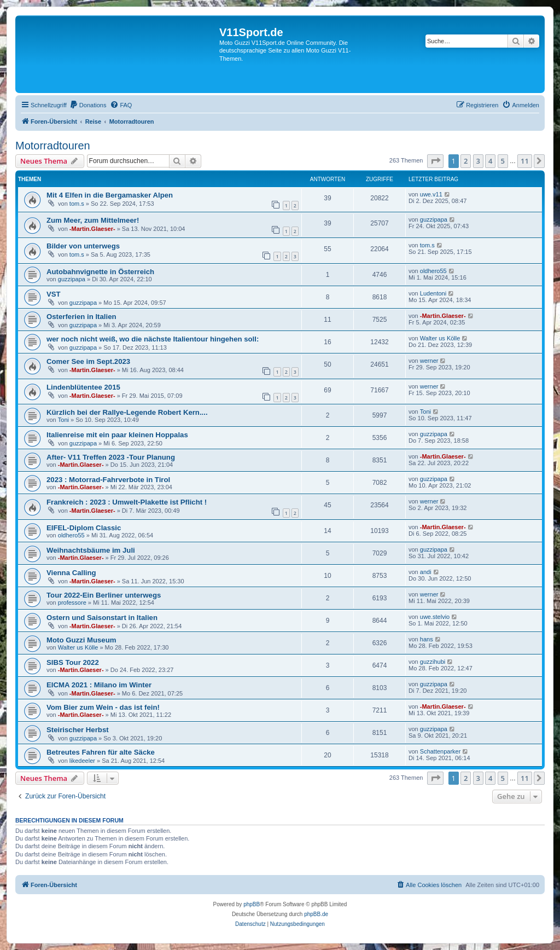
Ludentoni (433, 293)
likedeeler (82, 761)
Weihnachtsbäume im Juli (91, 550)
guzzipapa (434, 219)
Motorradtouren (53, 146)
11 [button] (525, 161)
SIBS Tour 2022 (73, 662)
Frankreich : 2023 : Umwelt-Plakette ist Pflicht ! (127, 502)
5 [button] (503, 161)
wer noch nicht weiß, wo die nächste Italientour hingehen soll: (153, 339)
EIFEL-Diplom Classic (84, 528)
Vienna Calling (71, 573)
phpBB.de (316, 914)
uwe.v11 (431, 194)
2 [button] (466, 161)
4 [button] (490, 161)
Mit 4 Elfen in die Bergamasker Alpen (110, 195)
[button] (435, 161)
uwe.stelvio (435, 617)
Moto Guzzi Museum (81, 640)
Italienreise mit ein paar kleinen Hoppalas (117, 435)
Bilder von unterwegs (83, 246)
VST (54, 294)
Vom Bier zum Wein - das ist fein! (103, 707)
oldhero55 (433, 271)
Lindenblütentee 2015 (83, 387)
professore (72, 603)
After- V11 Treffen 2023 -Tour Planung (111, 457)
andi (426, 572)
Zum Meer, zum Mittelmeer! (93, 220)
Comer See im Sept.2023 (88, 361)
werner (429, 361)
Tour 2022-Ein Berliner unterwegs (104, 595)
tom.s (77, 204)
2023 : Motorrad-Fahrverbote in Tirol (108, 480)
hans (427, 639)
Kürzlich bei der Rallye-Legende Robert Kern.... (127, 412)
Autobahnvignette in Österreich (100, 272)
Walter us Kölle (440, 338)
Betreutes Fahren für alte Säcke (101, 752)
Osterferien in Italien (81, 317)
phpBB (252, 904)
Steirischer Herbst (78, 730)
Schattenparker (441, 751)
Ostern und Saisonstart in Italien (102, 618)
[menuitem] (88, 105)
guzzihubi (433, 662)
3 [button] (478, 161)
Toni (63, 420)
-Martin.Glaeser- (92, 229)
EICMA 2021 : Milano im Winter (99, 685)
